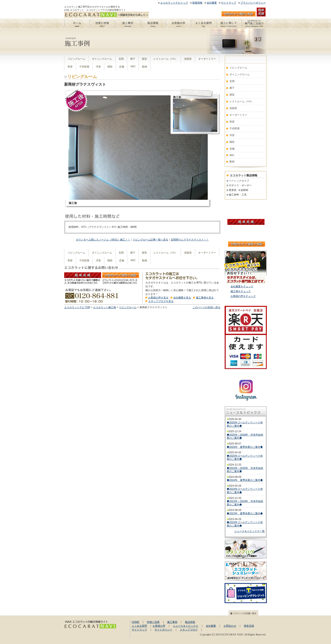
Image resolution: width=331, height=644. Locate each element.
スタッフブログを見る (161, 301)
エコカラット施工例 (104, 307)
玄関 (121, 59)
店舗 (122, 67)
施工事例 (172, 622)
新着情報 (197, 3)
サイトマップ (229, 3)
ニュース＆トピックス (186, 626)
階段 (110, 67)
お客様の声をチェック (243, 296)
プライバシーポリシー (253, 3)
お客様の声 (159, 626)
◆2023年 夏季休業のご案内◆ (245, 513)
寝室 (144, 59)
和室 (70, 67)
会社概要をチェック (242, 286)
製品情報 (190, 622)
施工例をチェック (241, 291)
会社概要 (212, 3)
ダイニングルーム (102, 59)
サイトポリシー (163, 630)
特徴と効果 (153, 622)
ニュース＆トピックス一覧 (250, 531)
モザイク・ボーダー (240, 185)
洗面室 (188, 59)
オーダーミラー (207, 59)
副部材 (244, 190)
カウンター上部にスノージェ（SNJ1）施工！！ (103, 240)
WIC (133, 66)
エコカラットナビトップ (174, 3)
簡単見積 (249, 626)
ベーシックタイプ (239, 181)
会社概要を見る (182, 298)
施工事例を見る (205, 298)
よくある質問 (139, 626)
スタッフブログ (189, 630)
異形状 (233, 190)
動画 (145, 67)
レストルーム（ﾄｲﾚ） (165, 59)
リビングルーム (76, 59)
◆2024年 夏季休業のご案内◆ (245, 480)
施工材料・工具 (238, 195)
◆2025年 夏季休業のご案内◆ (245, 447)
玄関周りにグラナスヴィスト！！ (190, 240)
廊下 (133, 59)
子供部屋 (84, 67)
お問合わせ (230, 626)
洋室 (98, 67)
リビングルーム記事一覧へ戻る (151, 240)
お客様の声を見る (158, 298)
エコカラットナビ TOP (77, 307)
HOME (136, 622)
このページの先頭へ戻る (206, 307)
